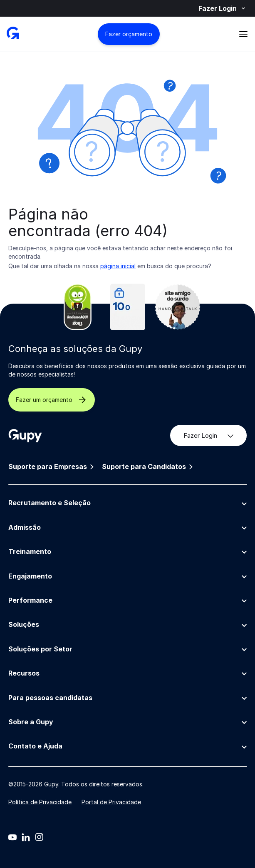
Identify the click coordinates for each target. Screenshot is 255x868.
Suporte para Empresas (52, 467)
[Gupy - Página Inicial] (13, 34)
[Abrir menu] (243, 34)
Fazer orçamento (129, 34)
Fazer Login (223, 8)
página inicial (118, 266)
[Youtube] (12, 837)
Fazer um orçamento (52, 400)
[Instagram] (39, 837)
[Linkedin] (26, 837)
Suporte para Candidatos (148, 467)
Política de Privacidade (40, 802)
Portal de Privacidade (111, 802)
